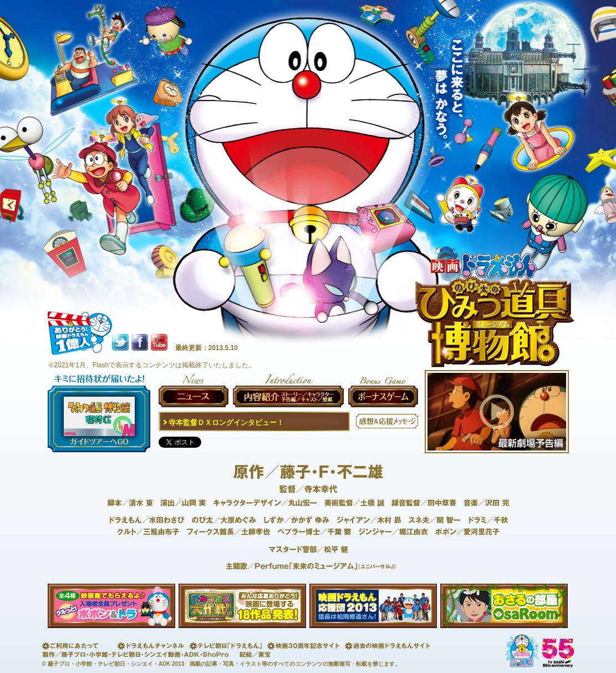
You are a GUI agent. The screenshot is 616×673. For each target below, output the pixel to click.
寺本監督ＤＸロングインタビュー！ (222, 422)
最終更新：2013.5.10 (207, 348)
